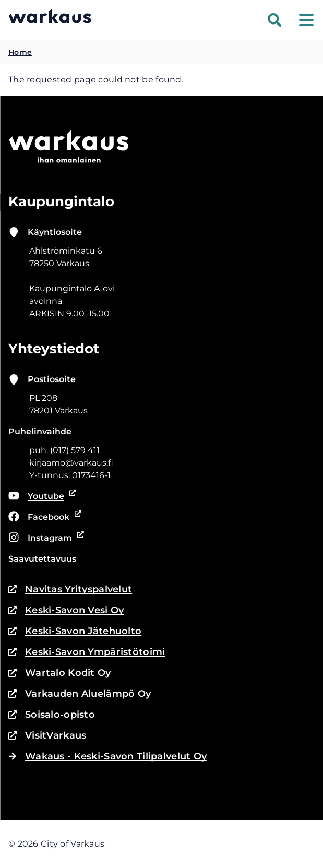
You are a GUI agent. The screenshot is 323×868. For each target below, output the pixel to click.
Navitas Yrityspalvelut (70, 589)
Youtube (40, 496)
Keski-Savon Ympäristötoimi (87, 652)
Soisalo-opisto (52, 715)
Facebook (43, 517)
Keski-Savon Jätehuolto (75, 631)
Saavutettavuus (42, 559)
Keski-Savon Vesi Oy (66, 610)
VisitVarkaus (47, 735)
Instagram (44, 538)
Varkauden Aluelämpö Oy (80, 694)
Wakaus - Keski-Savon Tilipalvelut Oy (107, 756)
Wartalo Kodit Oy (60, 673)
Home (20, 52)
